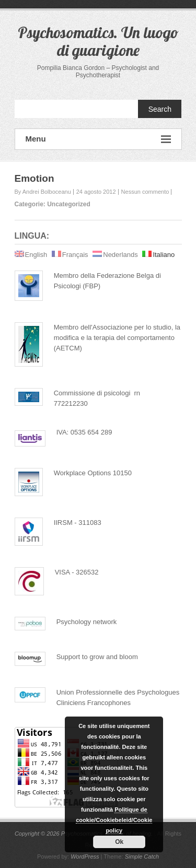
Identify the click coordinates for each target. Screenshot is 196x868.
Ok (119, 842)
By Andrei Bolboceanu (43, 192)
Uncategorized (69, 204)
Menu (98, 139)
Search (160, 109)
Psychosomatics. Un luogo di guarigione (98, 41)
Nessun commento (145, 192)
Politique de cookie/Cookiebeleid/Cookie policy (114, 820)
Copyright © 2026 (38, 834)
